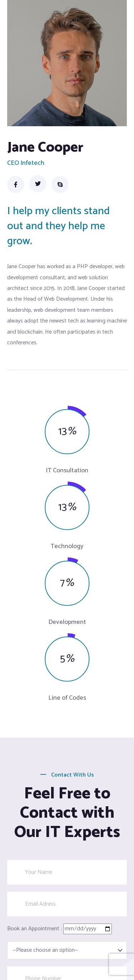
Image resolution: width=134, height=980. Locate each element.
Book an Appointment (33, 929)
